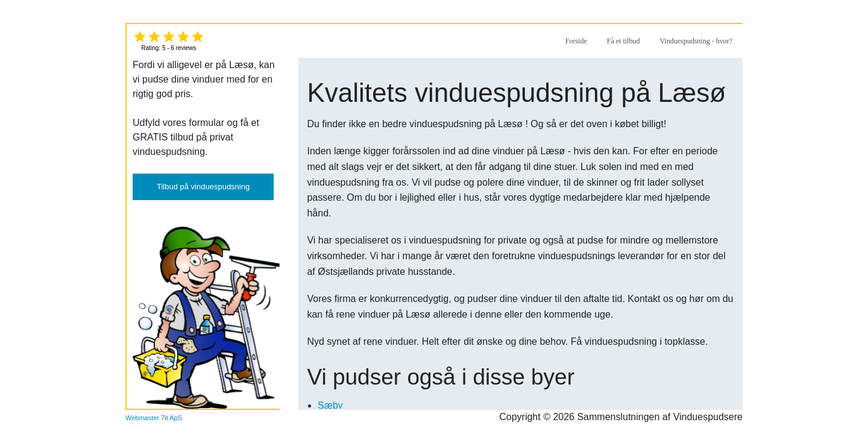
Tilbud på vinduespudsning (203, 187)
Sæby (330, 405)
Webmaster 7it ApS (154, 418)
